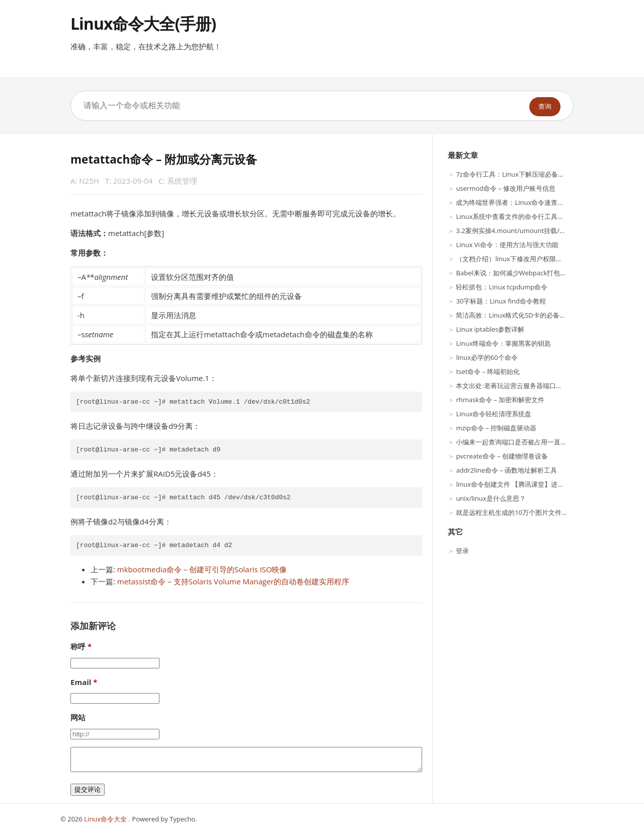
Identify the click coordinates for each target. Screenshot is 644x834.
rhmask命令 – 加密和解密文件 (500, 400)
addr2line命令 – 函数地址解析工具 (506, 470)
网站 (78, 717)
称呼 (78, 646)
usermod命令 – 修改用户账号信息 (506, 188)
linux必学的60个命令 (487, 357)
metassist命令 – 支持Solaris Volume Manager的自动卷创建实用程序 (233, 581)
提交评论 (88, 789)
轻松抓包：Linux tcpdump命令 (502, 287)
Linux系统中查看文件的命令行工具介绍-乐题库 (524, 216)
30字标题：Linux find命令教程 (501, 301)
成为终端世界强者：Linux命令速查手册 (513, 202)
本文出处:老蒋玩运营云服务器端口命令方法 (519, 386)
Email (81, 682)
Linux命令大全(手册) (143, 23)
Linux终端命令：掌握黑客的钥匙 (503, 343)
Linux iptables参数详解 (490, 329)
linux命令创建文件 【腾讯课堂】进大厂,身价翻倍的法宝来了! (544, 484)
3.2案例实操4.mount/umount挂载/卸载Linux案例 (529, 231)
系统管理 (182, 181)
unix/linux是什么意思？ (491, 498)
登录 (462, 551)
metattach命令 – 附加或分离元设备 (164, 159)
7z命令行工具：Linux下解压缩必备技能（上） (523, 174)
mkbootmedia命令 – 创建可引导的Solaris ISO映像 (202, 569)
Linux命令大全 (106, 819)
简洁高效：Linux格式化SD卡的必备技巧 (514, 315)
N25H (89, 181)
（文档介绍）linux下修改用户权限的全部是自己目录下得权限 (545, 259)
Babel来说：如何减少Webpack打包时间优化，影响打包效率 (544, 273)
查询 (545, 106)
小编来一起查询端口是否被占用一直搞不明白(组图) (530, 442)
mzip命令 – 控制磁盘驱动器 (496, 428)
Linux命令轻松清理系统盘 (494, 414)
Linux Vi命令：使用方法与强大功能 (507, 245)
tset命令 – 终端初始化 (488, 371)
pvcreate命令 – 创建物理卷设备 (502, 456)
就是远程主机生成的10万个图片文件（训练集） (525, 512)
